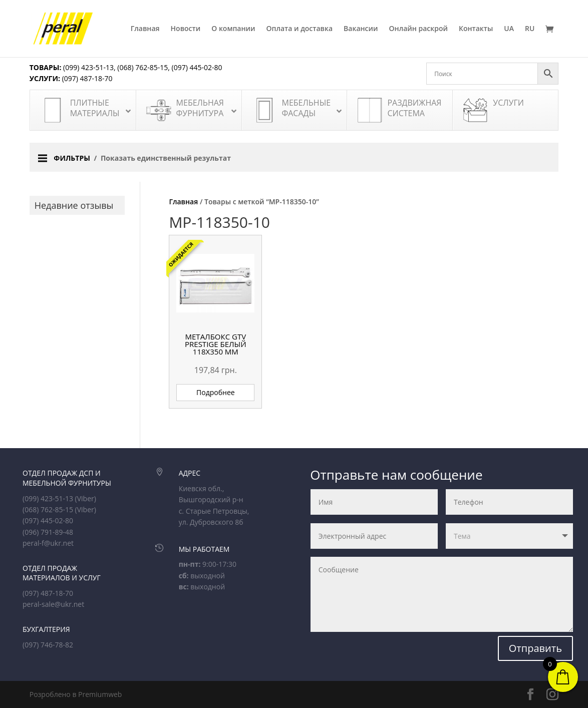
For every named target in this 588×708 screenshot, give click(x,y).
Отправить (535, 648)
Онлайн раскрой (418, 29)
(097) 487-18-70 (86, 78)
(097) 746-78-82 (48, 645)
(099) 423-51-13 (87, 67)
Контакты (476, 29)
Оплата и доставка (300, 29)
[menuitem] (509, 41)
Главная (145, 29)
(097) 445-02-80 (197, 67)
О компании (233, 29)
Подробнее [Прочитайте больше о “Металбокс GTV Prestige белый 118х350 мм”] (216, 392)
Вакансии (361, 29)
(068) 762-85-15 (142, 67)
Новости (186, 29)
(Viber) (86, 498)
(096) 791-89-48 (48, 532)
